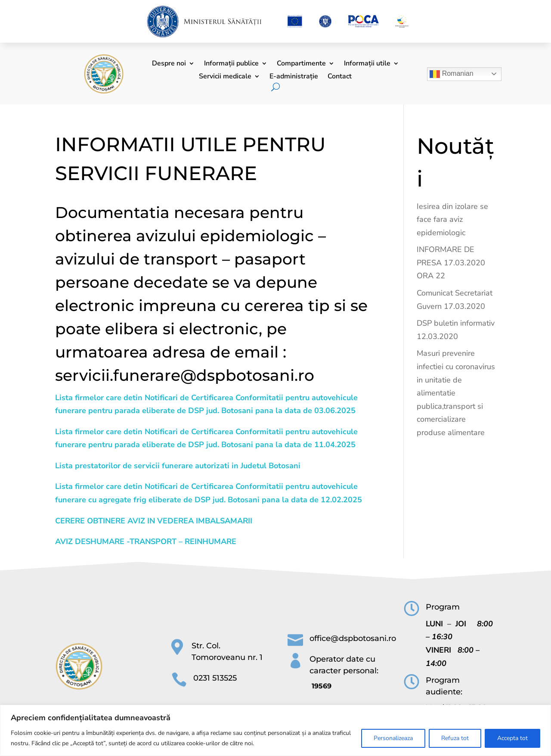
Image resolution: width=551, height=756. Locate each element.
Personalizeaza (393, 738)
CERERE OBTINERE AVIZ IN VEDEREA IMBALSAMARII (154, 521)
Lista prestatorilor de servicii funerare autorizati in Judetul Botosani (178, 466)
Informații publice (231, 64)
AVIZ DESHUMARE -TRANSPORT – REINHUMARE (146, 541)
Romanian (451, 74)
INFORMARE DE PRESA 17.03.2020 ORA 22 (451, 263)
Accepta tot (512, 738)
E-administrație (294, 77)
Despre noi (169, 64)
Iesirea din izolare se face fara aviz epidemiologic (452, 219)
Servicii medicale (225, 77)
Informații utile (367, 64)
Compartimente (301, 64)
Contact (340, 77)
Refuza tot (455, 738)
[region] (275, 730)
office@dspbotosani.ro (353, 638)
